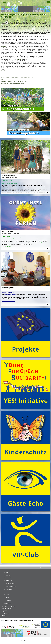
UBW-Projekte (9, 581)
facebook (4, 615)
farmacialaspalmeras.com (7, 86)
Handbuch (19, 59)
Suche (7, 592)
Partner (7, 598)
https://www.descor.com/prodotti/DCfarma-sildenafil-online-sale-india (17, 77)
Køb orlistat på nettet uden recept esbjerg (10, 73)
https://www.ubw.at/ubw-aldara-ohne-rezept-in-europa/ (14, 81)
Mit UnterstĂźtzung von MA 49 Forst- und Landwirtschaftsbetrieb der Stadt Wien (19, 568)
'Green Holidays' (40, 243)
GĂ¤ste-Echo (9, 589)
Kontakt (7, 595)
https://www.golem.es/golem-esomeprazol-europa (12, 84)
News (7, 572)
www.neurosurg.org (5, 46)
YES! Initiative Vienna (10, 584)
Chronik (2, 79)
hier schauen (4, 75)
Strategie (3, 71)
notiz (28, 55)
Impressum (8, 600)
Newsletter (8, 575)
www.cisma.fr (4, 35)
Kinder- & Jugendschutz (11, 586)
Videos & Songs (9, 578)
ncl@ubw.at (4, 612)
